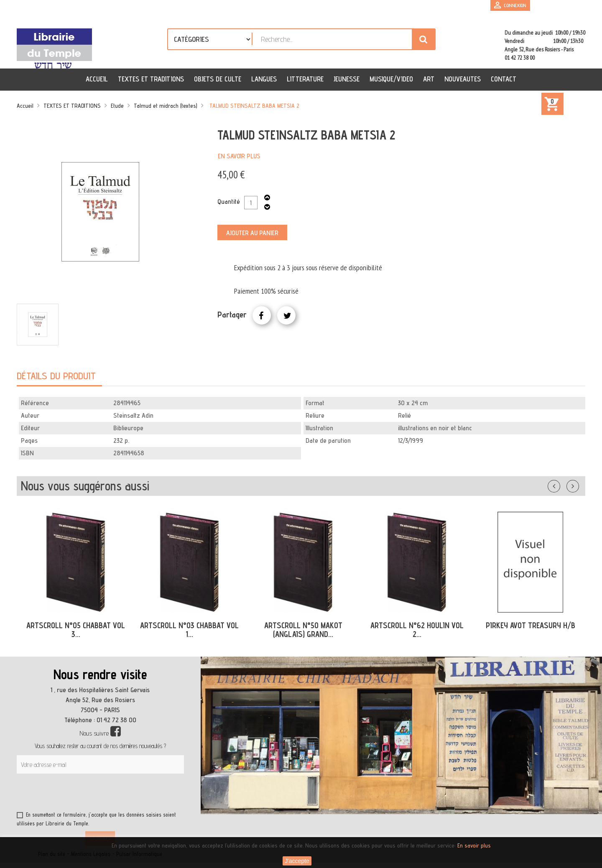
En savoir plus (239, 156)
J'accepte (297, 861)
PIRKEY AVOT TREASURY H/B (531, 625)
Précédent (562, 485)
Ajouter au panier (252, 233)
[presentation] (97, 794)
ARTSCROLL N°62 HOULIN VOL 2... (417, 630)
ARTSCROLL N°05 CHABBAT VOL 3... (76, 630)
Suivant (578, 485)
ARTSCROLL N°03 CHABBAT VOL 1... (189, 630)
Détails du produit (56, 376)
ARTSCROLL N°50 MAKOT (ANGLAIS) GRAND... (303, 630)
